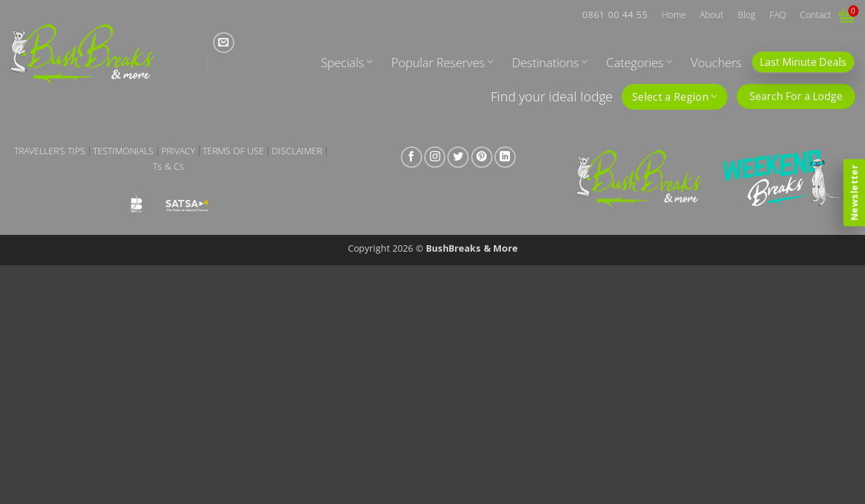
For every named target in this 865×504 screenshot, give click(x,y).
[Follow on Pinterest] (482, 157)
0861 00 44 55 (615, 15)
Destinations (550, 62)
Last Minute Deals (803, 62)
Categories (639, 62)
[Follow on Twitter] (458, 157)
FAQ (778, 15)
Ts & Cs (168, 166)
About (712, 15)
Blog (747, 15)
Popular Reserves (442, 62)
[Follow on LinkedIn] (505, 157)
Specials (347, 62)
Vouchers (716, 62)
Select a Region (675, 97)
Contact (816, 15)
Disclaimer (297, 151)
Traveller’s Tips (50, 151)
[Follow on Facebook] (412, 157)
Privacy (178, 151)
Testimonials (123, 151)
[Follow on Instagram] (435, 157)
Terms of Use (233, 151)
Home (674, 15)
